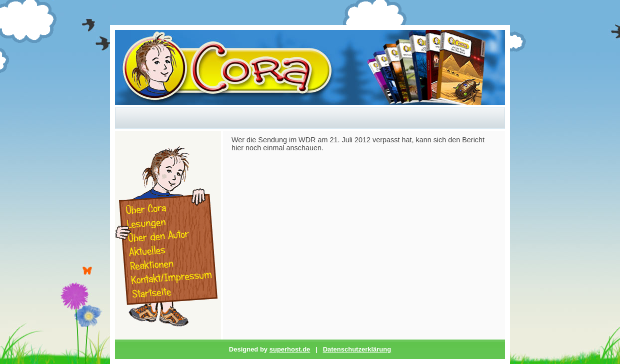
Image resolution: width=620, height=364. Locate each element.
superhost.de (290, 349)
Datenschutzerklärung (357, 349)
